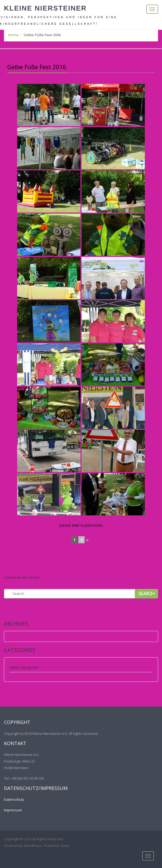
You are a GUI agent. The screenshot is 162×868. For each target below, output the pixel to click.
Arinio (65, 846)
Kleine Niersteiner (45, 8)
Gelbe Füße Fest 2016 (37, 67)
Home (13, 35)
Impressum (13, 810)
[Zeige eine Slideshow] (81, 525)
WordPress (33, 846)
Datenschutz (14, 799)
